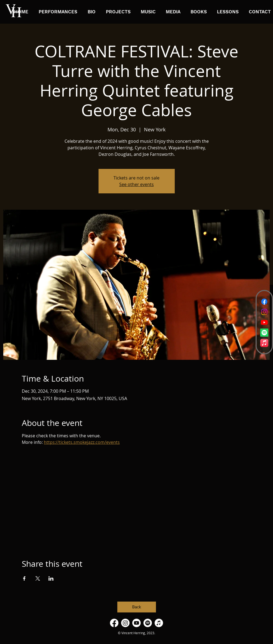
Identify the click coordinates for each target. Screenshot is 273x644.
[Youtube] (264, 322)
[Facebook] (264, 302)
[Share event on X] (38, 578)
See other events (136, 184)
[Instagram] (264, 312)
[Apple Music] (264, 343)
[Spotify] (264, 333)
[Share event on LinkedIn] (51, 578)
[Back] (137, 607)
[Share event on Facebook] (24, 578)
